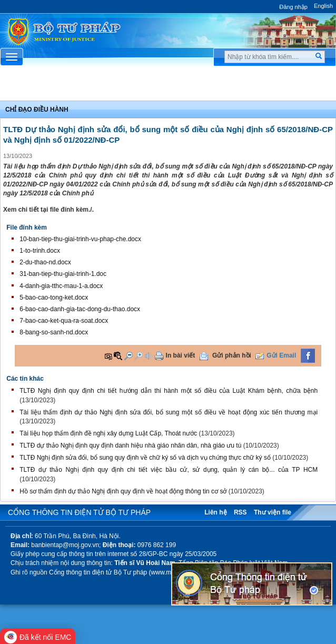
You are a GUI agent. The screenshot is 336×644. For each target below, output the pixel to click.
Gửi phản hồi (232, 355)
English (323, 6)
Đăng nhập (293, 7)
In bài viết (181, 355)
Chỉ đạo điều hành (37, 110)
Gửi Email (281, 355)
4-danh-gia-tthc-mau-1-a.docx (61, 286)
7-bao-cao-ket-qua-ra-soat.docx (64, 321)
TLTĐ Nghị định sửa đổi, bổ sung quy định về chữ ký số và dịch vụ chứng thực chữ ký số (145, 458)
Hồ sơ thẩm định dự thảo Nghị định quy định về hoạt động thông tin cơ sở (123, 491)
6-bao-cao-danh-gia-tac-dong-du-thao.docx (80, 309)
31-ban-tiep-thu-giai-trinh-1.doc (63, 274)
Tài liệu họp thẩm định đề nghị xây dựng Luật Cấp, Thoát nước (108, 433)
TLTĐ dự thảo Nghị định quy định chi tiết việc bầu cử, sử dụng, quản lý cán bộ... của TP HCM (169, 470)
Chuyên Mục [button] (168, 86)
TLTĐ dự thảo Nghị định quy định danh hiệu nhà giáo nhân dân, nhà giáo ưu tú (130, 445)
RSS (240, 512)
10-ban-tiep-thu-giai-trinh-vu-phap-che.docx (80, 239)
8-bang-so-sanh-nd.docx (54, 332)
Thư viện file (273, 512)
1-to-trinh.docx (40, 251)
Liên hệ (215, 512)
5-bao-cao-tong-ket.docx (54, 298)
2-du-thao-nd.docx (45, 262)
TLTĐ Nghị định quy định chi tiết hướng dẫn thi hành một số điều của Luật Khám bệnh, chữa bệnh (169, 391)
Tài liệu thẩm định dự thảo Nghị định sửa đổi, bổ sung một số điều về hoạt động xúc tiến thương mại (169, 412)
